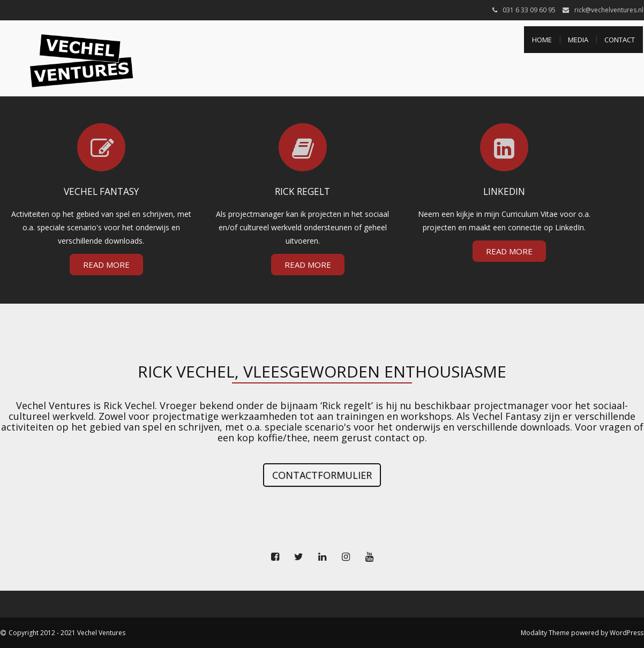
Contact (620, 40)
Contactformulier (322, 475)
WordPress (627, 633)
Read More (106, 265)
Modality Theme (545, 633)
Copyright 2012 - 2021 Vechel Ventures (67, 633)
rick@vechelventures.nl (609, 10)
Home (542, 40)
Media (578, 40)
